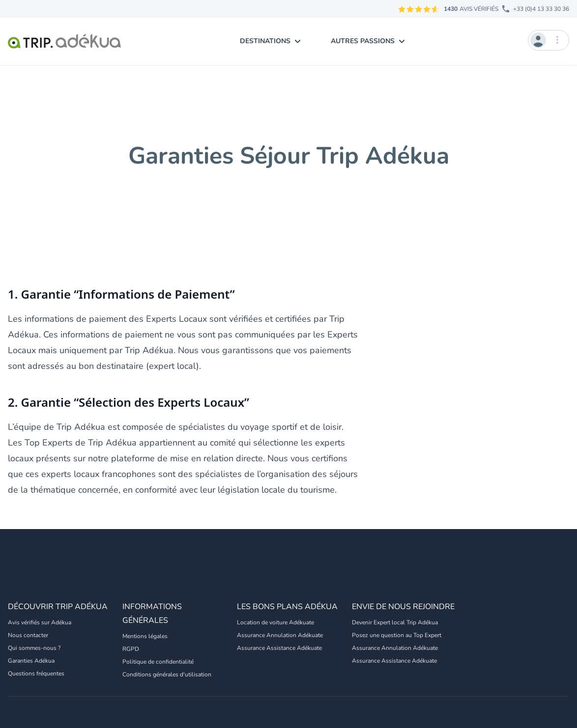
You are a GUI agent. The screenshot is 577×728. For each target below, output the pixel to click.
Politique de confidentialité (158, 662)
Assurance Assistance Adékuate (279, 648)
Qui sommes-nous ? (34, 648)
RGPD (131, 649)
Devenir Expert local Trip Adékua (395, 622)
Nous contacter (28, 635)
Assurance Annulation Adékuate (280, 635)
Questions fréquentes (36, 673)
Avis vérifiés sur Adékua (40, 622)
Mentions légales (145, 636)
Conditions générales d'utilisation (167, 674)
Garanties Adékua (31, 661)
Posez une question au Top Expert (397, 635)
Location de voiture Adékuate (275, 622)
